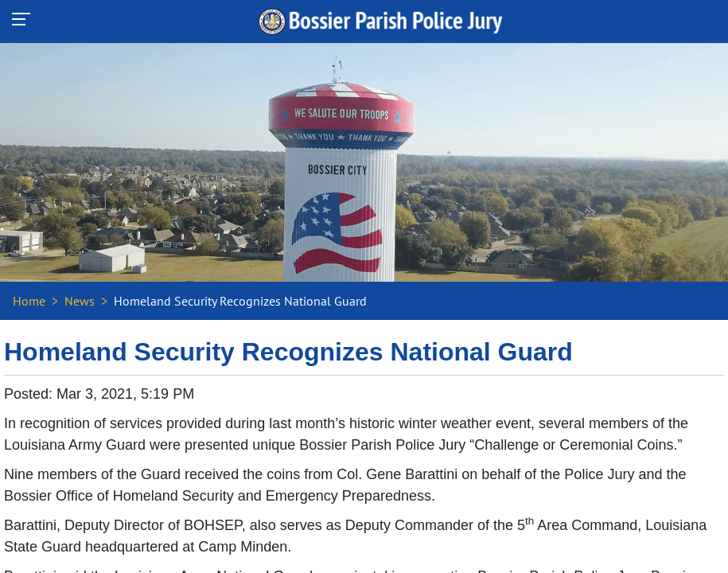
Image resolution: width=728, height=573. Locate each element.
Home (29, 301)
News (80, 301)
